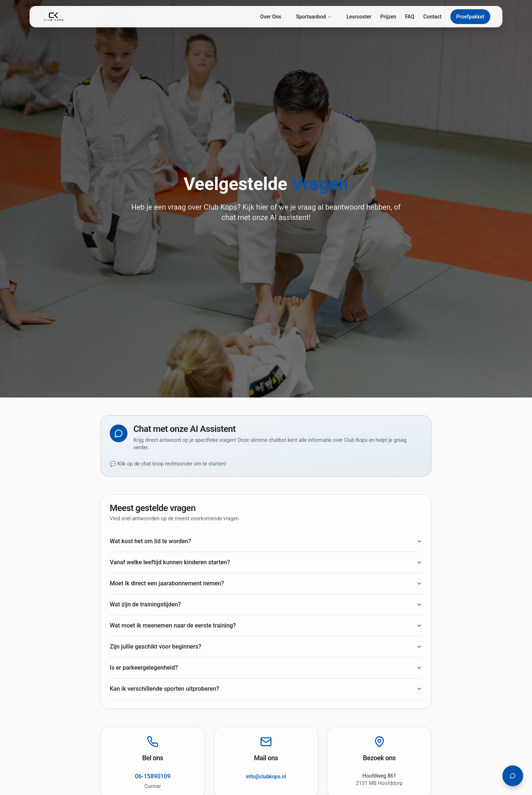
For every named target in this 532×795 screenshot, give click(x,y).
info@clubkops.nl (266, 777)
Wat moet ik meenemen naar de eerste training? (266, 625)
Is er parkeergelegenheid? (266, 668)
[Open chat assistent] (513, 776)
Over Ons (271, 17)
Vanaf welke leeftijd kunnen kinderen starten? (266, 562)
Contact (432, 17)
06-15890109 (153, 776)
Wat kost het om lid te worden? (266, 541)
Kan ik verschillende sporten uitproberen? (266, 689)
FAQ (410, 17)
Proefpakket (470, 17)
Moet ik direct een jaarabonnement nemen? (266, 583)
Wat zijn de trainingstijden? (266, 604)
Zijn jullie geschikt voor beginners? (266, 647)
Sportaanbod (314, 17)
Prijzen (388, 17)
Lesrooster (359, 17)
